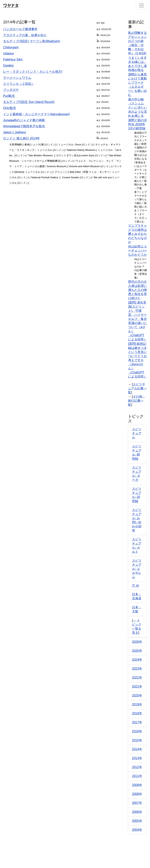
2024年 (137, 660)
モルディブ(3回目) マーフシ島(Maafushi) (32, 41)
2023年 (137, 669)
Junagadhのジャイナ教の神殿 (24, 120)
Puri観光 (9, 96)
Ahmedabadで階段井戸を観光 (24, 126)
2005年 (137, 821)
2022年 (137, 678)
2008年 (137, 794)
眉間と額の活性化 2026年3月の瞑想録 (137, 124)
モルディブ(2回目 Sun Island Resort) (29, 102)
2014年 (137, 749)
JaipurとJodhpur (15, 132)
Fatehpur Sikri (13, 59)
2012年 (137, 767)
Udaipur (9, 53)
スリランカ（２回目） (19, 84)
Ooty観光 (10, 108)
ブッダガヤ (11, 90)
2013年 (137, 758)
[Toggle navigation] (141, 5)
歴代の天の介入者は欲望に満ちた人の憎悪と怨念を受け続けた (137, 290)
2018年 (137, 713)
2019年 (137, 704)
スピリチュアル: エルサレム (137, 569)
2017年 (137, 722)
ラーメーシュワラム (17, 78)
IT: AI (136, 586)
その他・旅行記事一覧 (137, 401)
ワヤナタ (11, 5)
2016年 (137, 731)
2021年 (137, 687)
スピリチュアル (137, 433)
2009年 (137, 785)
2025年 (137, 651)
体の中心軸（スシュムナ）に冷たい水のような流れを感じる (137, 108)
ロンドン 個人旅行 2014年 (21, 138)
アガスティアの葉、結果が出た (25, 35)
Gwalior (8, 65)
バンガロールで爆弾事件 (20, 29)
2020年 (137, 695)
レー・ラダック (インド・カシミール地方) (33, 72)
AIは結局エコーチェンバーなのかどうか (137, 251)
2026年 (137, 642)
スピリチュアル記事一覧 (137, 388)
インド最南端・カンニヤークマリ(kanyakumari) (36, 114)
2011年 (137, 776)
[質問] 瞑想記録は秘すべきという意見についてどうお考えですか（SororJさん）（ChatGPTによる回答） (137, 360)
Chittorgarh (11, 47)
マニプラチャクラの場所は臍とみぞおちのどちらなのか (137, 234)
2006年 (137, 812)
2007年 (137, 803)
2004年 (137, 830)
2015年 (137, 740)
